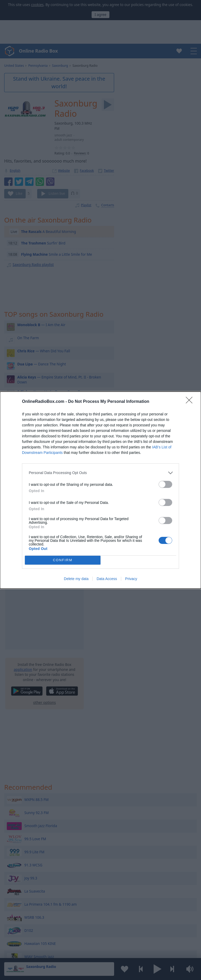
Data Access (107, 579)
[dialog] (100, 490)
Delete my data (76, 579)
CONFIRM (63, 560)
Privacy (131, 579)
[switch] (165, 484)
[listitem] (100, 473)
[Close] (191, 402)
